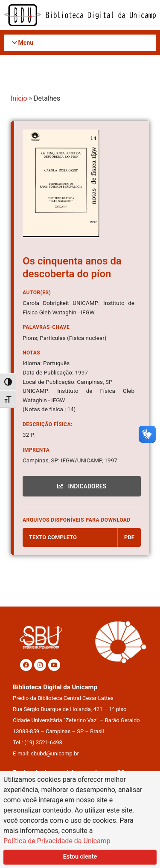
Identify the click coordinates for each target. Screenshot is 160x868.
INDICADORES (82, 486)
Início (19, 98)
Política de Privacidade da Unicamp (57, 841)
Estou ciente (80, 857)
